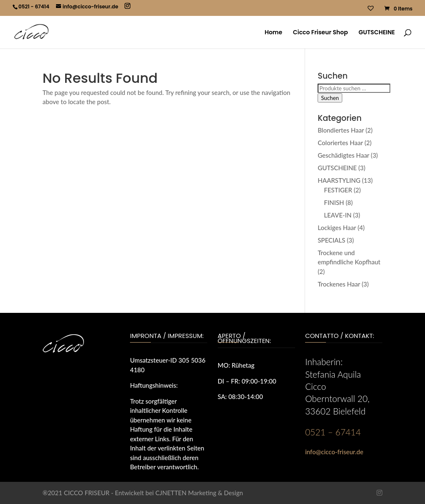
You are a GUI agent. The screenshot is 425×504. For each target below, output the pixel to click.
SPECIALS (331, 240)
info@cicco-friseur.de (334, 452)
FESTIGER (338, 190)
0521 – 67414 (333, 432)
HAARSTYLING (339, 180)
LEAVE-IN (338, 215)
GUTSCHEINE (377, 33)
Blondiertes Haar (341, 130)
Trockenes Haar (339, 284)
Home (273, 33)
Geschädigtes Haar (343, 155)
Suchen (330, 98)
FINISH (334, 202)
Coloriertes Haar (340, 143)
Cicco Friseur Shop (320, 33)
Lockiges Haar (337, 228)
